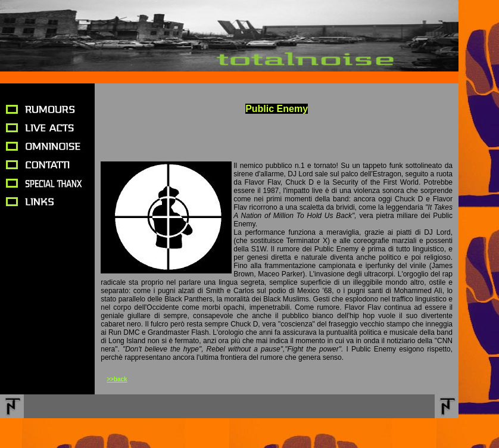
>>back (117, 379)
